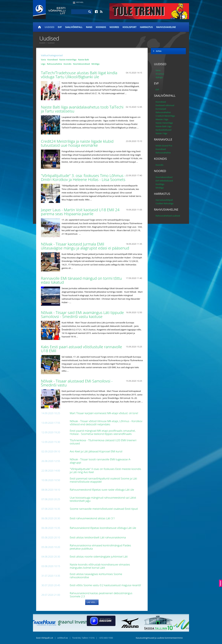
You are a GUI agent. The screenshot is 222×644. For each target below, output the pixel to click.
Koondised (53, 60)
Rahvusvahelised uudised (168, 216)
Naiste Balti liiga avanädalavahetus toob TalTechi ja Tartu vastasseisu (82, 109)
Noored (114, 27)
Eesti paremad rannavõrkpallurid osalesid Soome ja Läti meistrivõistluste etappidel (103, 480)
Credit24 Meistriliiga (165, 116)
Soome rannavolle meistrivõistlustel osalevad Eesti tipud (104, 509)
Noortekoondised (81, 64)
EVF (60, 27)
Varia (43, 60)
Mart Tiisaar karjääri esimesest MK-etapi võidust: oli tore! (104, 413)
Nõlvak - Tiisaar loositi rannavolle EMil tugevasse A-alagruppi (100, 461)
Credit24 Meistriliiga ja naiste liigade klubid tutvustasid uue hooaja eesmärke (77, 143)
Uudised (49, 27)
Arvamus (160, 74)
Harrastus (146, 27)
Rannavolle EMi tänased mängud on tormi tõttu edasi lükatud (81, 280)
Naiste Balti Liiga (164, 126)
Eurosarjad (161, 109)
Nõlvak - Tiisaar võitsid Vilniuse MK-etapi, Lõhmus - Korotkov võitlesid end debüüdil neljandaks (106, 423)
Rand (89, 27)
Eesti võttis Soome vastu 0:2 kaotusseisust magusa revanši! (106, 585)
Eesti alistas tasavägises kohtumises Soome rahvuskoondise (96, 576)
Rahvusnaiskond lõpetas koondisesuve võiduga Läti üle (103, 528)
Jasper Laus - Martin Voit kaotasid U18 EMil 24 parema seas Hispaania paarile (80, 212)
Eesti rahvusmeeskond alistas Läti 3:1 (93, 518)
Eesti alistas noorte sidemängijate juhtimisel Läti (99, 556)
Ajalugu (159, 77)
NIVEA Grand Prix (164, 146)
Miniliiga (95, 64)
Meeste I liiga (162, 119)
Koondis (101, 27)
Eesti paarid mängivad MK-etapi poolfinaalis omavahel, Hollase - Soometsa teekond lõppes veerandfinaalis (103, 432)
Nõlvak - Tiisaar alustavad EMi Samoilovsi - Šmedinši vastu (77, 383)
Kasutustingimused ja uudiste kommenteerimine (159, 638)
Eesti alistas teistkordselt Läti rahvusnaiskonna (98, 537)
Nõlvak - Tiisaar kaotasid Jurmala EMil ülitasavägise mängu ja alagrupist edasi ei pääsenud (86, 246)
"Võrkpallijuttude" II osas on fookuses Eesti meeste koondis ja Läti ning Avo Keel (105, 470)
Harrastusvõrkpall (164, 200)
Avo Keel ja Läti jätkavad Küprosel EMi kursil (96, 451)
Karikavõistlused (163, 130)
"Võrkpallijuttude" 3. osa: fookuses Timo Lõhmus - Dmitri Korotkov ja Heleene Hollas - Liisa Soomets (84, 177)
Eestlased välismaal (165, 105)
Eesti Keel (80, 2)
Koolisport (130, 27)
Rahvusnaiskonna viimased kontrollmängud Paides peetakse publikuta (100, 547)
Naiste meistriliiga (68, 60)
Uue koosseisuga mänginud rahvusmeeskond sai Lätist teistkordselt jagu (103, 499)
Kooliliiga (160, 184)
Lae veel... (92, 602)
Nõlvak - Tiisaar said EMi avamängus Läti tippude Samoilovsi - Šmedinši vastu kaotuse (82, 314)
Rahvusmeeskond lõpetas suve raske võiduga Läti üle (102, 490)
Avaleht (42, 43)
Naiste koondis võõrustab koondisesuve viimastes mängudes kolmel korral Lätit (100, 566)
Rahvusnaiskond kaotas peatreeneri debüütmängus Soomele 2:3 (101, 595)
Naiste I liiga (161, 133)
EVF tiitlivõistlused (164, 181)
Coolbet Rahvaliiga (164, 203)
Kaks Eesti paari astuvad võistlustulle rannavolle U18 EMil (81, 349)
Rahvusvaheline (166, 27)
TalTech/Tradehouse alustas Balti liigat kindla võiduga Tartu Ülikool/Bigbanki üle (79, 75)
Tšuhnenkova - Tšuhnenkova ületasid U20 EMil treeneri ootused (103, 442)
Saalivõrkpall (74, 27)
